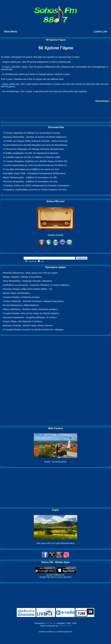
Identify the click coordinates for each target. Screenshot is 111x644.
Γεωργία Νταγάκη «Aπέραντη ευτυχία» (21, 297)
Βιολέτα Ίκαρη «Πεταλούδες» (17, 293)
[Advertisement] (55, 381)
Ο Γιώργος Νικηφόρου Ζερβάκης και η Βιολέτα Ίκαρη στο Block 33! (35, 161)
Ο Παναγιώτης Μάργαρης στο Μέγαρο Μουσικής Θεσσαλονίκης (33, 149)
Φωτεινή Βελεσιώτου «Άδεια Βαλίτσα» (21, 305)
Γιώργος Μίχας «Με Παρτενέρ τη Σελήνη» (23, 321)
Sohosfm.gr (51, 623)
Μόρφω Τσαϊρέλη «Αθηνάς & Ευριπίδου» (22, 277)
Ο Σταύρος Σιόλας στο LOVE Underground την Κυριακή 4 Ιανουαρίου (36, 185)
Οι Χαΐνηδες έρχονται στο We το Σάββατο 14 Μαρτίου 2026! (32, 157)
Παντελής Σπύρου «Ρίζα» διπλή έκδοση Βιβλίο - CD (27, 289)
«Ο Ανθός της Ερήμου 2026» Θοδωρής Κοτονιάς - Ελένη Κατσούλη (35, 141)
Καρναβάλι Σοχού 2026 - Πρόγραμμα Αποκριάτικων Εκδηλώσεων (34, 173)
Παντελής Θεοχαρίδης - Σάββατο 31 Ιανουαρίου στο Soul (30, 181)
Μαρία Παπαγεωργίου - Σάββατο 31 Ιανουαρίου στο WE (30, 177)
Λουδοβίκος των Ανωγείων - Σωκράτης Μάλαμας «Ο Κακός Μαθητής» (36, 285)
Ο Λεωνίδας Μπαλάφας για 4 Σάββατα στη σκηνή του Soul (31, 169)
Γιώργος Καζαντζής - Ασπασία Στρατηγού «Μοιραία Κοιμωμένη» (33, 301)
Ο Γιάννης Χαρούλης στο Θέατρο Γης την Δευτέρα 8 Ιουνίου (32, 133)
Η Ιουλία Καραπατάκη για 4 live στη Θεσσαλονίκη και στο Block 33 (35, 165)
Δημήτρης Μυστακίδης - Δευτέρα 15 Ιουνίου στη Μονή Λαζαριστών (35, 137)
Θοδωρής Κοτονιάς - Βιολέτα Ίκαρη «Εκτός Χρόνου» (28, 325)
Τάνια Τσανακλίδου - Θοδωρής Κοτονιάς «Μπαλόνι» (28, 281)
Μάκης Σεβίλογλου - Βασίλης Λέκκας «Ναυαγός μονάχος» (30, 309)
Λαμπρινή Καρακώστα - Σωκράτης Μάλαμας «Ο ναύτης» (30, 317)
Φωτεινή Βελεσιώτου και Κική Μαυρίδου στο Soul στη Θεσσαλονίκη (35, 145)
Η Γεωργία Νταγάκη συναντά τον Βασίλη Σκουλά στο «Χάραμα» (33, 329)
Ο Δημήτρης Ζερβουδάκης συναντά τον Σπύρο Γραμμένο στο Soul (35, 189)
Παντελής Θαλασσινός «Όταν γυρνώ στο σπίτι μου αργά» (30, 273)
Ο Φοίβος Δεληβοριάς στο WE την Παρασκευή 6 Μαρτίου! (31, 153)
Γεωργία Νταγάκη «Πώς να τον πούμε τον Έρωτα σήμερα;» (31, 313)
